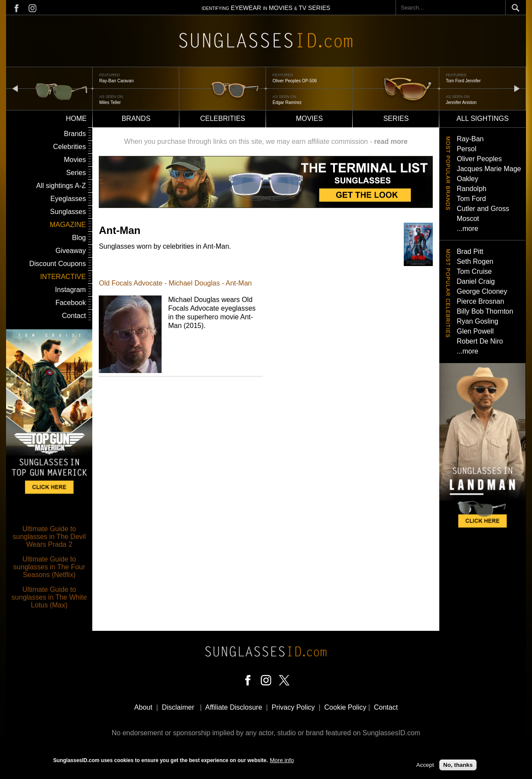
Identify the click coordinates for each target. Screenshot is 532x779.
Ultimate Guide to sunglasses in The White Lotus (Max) (49, 597)
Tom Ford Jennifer (463, 81)
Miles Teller (110, 102)
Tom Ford (471, 199)
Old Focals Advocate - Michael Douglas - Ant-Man (175, 283)
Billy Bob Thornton (485, 311)
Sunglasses (68, 212)
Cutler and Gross (483, 209)
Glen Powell (475, 331)
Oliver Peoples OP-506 (295, 81)
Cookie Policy (345, 707)
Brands (136, 118)
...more (467, 229)
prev (15, 88)
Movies (309, 118)
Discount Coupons (57, 264)
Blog (79, 238)
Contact (74, 316)
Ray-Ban (470, 139)
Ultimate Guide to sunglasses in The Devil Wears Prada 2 (49, 537)
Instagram (70, 290)
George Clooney (482, 291)
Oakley (467, 179)
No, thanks (458, 765)
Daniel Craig (476, 281)
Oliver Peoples (479, 159)
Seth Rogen (475, 261)
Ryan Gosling (477, 321)
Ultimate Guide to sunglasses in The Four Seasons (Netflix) (49, 567)
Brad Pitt (470, 252)
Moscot (468, 219)
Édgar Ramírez (287, 102)
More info (282, 760)
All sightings (483, 118)
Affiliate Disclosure (234, 707)
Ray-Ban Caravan (116, 81)
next (517, 88)
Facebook (71, 303)
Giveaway (71, 251)
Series (396, 118)
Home (76, 118)
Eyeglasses (68, 199)
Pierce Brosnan (480, 301)
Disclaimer (178, 707)
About (143, 707)
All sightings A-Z (61, 186)
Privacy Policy (293, 707)
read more (391, 141)
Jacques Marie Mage (489, 169)
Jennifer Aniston (461, 102)
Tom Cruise (474, 271)
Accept (425, 765)
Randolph (472, 189)
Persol (466, 149)
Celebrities (223, 118)
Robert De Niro (480, 341)
